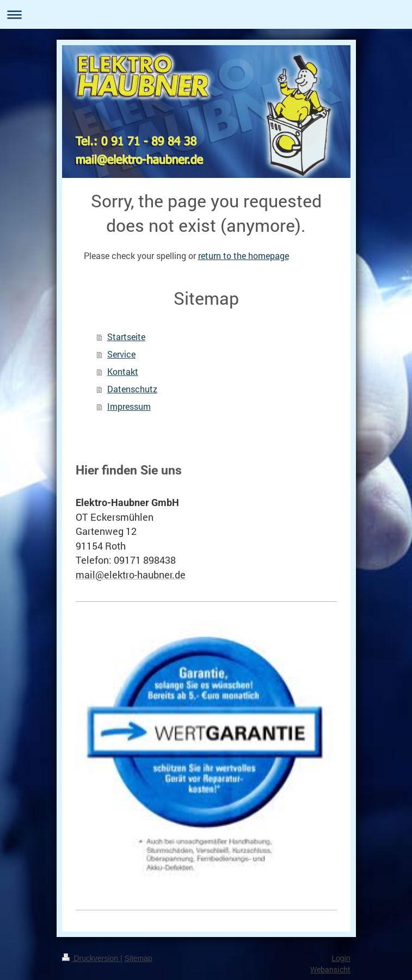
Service (121, 354)
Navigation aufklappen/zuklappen (206, 14)
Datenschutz (132, 389)
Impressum (129, 406)
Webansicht (330, 969)
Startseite (126, 337)
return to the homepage (244, 255)
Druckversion (91, 958)
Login (341, 958)
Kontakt (123, 371)
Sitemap (139, 958)
